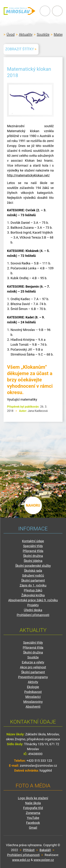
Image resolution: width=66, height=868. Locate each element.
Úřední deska (33, 610)
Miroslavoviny (33, 702)
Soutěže (43, 34)
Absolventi (33, 707)
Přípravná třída (33, 551)
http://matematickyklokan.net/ (28, 175)
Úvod (10, 34)
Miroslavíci (33, 697)
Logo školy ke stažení (33, 798)
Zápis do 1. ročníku (33, 585)
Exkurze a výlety (33, 662)
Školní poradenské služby (33, 566)
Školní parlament (33, 580)
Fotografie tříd (33, 808)
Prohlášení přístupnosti (33, 615)
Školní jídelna (33, 561)
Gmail (33, 828)
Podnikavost (33, 692)
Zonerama (33, 813)
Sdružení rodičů (33, 576)
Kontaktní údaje (33, 541)
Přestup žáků (33, 590)
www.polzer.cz (44, 860)
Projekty (33, 605)
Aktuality (26, 34)
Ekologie (33, 687)
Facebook (33, 823)
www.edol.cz (21, 860)
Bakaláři (45, 850)
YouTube (33, 818)
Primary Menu (45, 11)
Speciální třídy (33, 546)
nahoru (33, 505)
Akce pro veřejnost (33, 667)
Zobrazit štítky (20, 49)
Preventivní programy (33, 677)
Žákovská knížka (33, 595)
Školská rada (33, 571)
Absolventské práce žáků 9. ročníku (33, 600)
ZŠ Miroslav (19, 11)
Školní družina (33, 556)
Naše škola (33, 803)
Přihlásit (29, 850)
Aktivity (33, 682)
